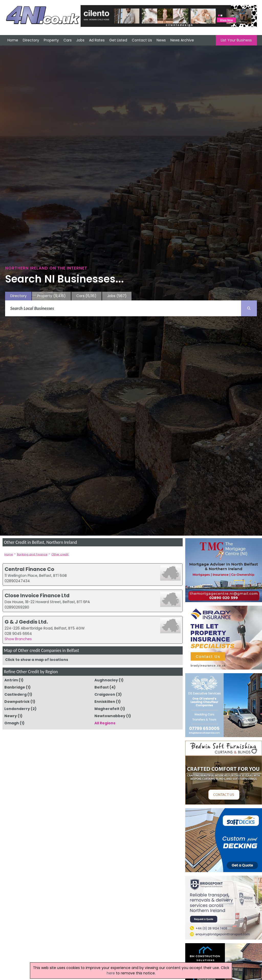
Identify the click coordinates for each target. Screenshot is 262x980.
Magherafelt (107, 709)
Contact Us (142, 40)
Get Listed (118, 40)
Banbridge (15, 687)
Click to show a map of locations (37, 660)
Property (51, 40)
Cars (68, 40)
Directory (31, 40)
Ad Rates (97, 40)
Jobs (80, 40)
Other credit (60, 554)
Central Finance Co (29, 569)
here (111, 973)
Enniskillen (105, 702)
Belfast (102, 687)
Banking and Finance (32, 554)
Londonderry (17, 709)
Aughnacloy (106, 680)
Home (13, 40)
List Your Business (236, 40)
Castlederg (15, 694)
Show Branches (18, 639)
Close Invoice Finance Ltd (37, 595)
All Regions (105, 723)
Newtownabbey (110, 716)
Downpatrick (17, 702)
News (161, 40)
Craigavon (105, 694)
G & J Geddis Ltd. (26, 622)
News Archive (182, 40)
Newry (11, 716)
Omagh (12, 723)
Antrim (11, 680)
